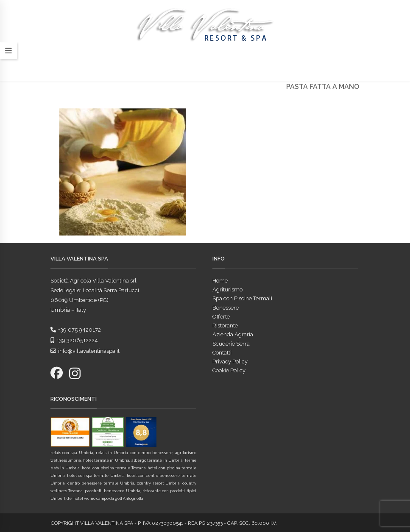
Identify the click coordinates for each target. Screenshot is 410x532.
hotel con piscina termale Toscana (114, 468)
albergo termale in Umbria (157, 460)
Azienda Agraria (233, 334)
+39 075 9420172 (76, 330)
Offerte (221, 317)
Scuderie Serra (231, 344)
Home (220, 281)
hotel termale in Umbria (106, 460)
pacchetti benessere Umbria (113, 491)
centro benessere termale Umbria (101, 483)
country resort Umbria (158, 483)
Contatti (222, 353)
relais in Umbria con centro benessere (134, 453)
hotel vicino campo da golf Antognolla (108, 499)
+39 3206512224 (74, 340)
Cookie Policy (229, 370)
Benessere (226, 308)
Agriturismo (227, 290)
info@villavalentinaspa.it (85, 351)
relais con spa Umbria (72, 453)
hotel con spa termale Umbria (96, 476)
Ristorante (225, 326)
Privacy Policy (230, 362)
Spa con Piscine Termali (242, 298)
